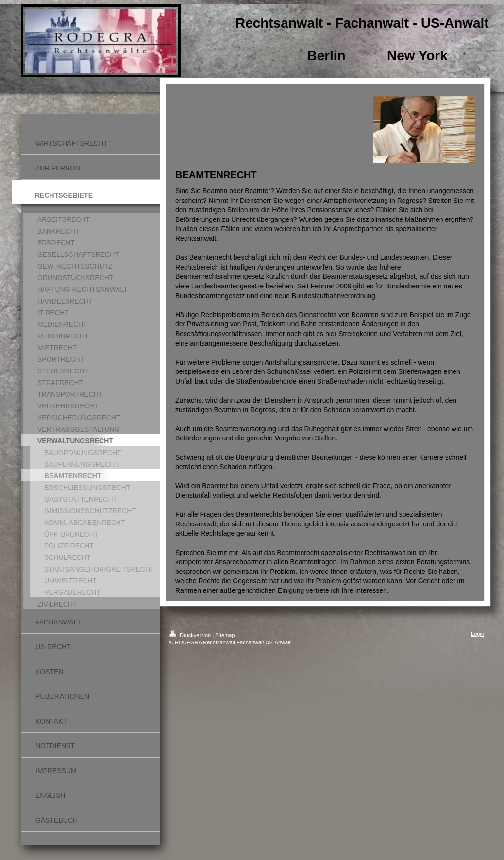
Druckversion (191, 635)
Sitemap (225, 635)
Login (478, 634)
